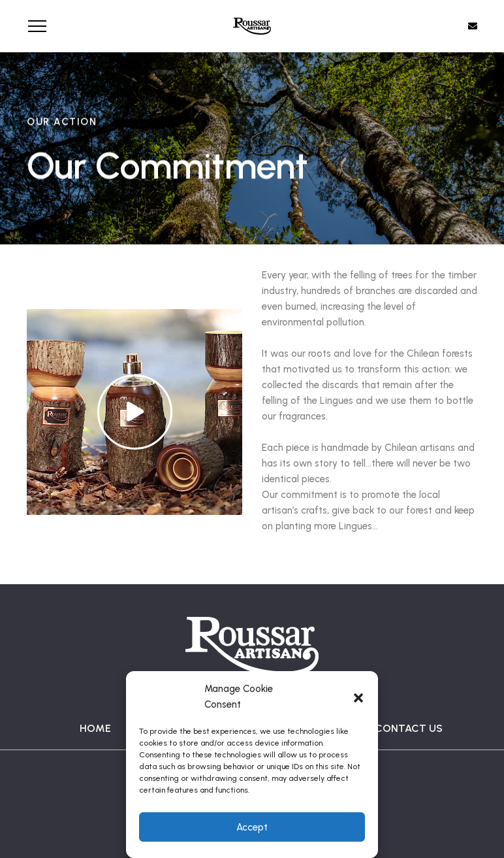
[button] (358, 697)
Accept (252, 827)
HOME (95, 728)
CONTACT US (409, 728)
